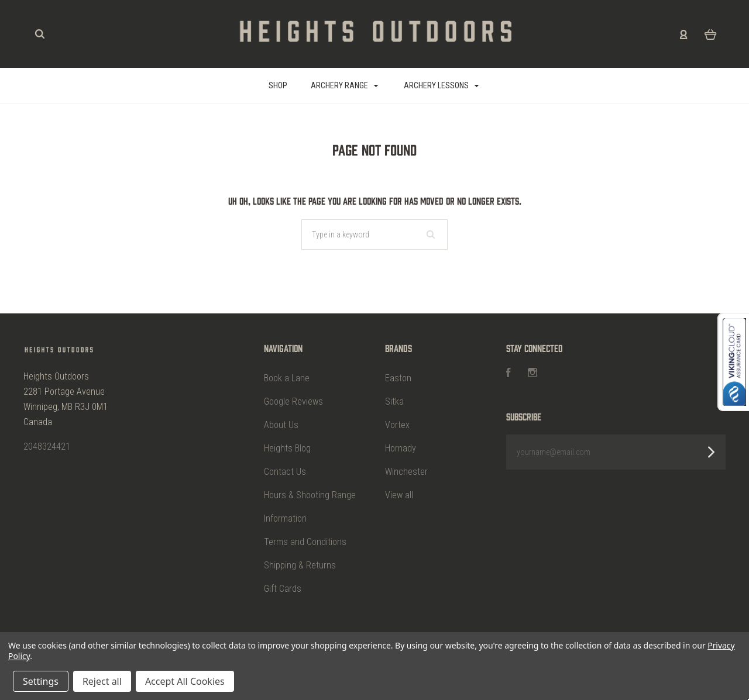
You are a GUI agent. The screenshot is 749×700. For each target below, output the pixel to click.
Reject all (102, 681)
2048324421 (47, 446)
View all (399, 495)
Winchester (406, 472)
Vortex (397, 425)
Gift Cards (283, 589)
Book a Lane (287, 378)
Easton (398, 378)
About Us (281, 425)
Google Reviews (293, 401)
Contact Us (285, 472)
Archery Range (345, 85)
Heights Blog (287, 448)
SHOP (278, 85)
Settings (41, 681)
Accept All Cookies (185, 681)
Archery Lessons (442, 85)
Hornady (401, 448)
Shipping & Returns (300, 565)
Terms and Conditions (305, 542)
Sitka (394, 401)
